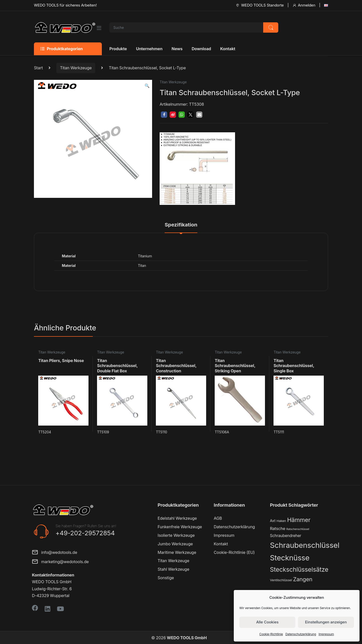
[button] (147, 86)
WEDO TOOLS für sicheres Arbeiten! (65, 5)
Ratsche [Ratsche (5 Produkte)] (278, 529)
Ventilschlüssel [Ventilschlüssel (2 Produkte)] (281, 580)
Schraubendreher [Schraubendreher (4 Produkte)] (286, 536)
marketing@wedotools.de (60, 562)
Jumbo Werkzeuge (175, 544)
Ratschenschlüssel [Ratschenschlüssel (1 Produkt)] (298, 529)
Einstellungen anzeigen (326, 622)
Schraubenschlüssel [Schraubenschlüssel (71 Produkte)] (305, 545)
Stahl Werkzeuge (173, 569)
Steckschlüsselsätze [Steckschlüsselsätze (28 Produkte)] (299, 569)
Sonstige (166, 578)
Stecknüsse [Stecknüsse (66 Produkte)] (290, 558)
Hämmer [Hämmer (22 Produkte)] (299, 520)
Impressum (326, 634)
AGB (218, 518)
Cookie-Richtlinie (271, 634)
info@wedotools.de (55, 553)
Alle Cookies (267, 622)
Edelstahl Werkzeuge (177, 518)
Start (38, 68)
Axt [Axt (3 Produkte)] (273, 521)
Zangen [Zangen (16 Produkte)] (303, 579)
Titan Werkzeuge (76, 68)
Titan (142, 266)
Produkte (118, 49)
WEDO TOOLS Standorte (260, 5)
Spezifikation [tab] (181, 225)
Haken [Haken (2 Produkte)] (281, 521)
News (177, 49)
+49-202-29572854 (85, 533)
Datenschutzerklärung (301, 634)
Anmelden (304, 5)
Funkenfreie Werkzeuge (180, 527)
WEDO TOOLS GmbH (187, 638)
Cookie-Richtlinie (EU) (234, 552)
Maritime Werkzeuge (177, 552)
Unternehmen (149, 49)
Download (201, 49)
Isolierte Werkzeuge (176, 535)
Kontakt (228, 49)
